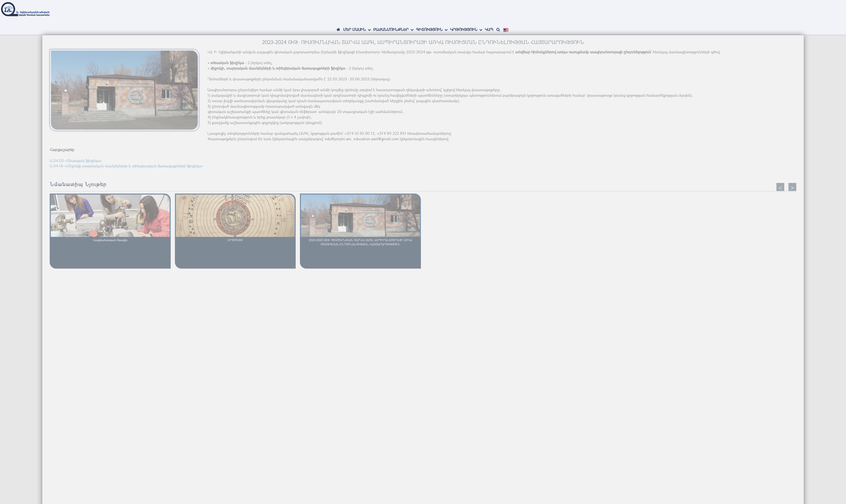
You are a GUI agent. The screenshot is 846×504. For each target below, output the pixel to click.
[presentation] (780, 187)
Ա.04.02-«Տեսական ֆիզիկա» (76, 161)
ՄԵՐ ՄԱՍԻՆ (355, 29)
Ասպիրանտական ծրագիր (110, 240)
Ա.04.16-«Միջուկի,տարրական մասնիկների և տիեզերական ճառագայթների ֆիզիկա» (126, 166)
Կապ (489, 29)
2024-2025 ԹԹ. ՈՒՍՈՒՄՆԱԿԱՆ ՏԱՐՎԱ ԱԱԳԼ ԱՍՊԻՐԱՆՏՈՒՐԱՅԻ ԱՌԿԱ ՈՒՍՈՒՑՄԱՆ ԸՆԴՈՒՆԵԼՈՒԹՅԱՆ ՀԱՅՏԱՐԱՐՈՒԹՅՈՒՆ (361, 242)
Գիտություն (429, 29)
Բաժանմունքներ (391, 29)
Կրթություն (464, 29)
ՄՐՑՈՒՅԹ (235, 240)
